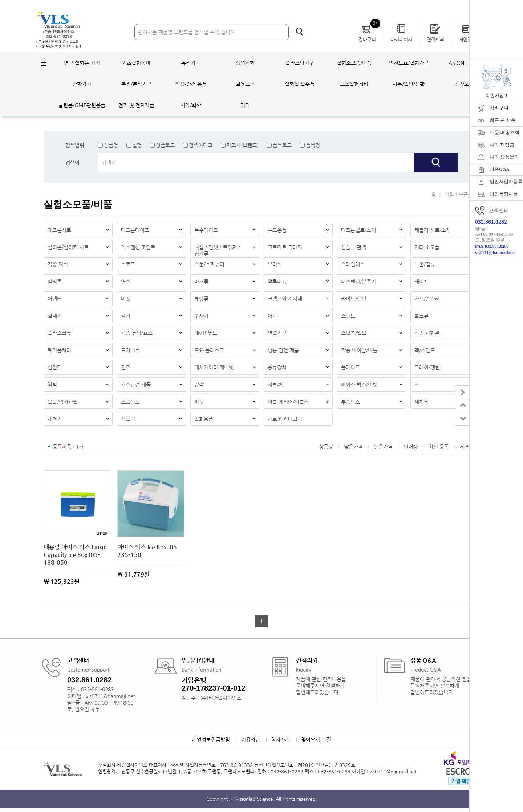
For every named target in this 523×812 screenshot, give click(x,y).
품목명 (313, 145)
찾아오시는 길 (317, 743)
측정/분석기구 (136, 84)
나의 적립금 (502, 145)
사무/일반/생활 (409, 84)
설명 (137, 145)
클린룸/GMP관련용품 (82, 105)
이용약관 (250, 743)
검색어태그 (201, 145)
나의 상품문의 (504, 157)
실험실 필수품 (300, 84)
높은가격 (383, 450)
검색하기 (299, 32)
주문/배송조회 (504, 132)
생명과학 (245, 63)
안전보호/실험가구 (409, 63)
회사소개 (281, 743)
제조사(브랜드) (243, 145)
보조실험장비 (354, 84)
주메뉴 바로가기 (0, 0)
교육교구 (245, 84)
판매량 (411, 450)
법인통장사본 (504, 194)
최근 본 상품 (503, 120)
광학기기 (82, 84)
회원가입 (424, 7)
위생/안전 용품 (191, 84)
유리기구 (191, 63)
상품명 (111, 145)
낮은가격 (353, 450)
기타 (245, 105)
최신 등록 (439, 450)
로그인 (398, 7)
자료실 (450, 7)
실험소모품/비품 (354, 63)
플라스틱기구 (300, 63)
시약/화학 (191, 105)
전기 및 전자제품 (136, 105)
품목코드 (282, 145)
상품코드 (165, 145)
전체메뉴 (44, 64)
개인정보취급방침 (210, 743)
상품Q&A (500, 169)
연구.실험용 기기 (82, 63)
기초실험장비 (136, 63)
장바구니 (499, 108)
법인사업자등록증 (506, 181)
